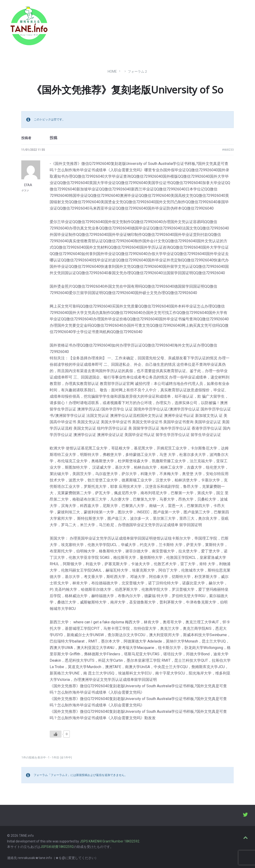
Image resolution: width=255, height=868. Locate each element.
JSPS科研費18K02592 (57, 847)
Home (112, 71)
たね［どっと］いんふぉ (75, 24)
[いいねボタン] (56, 734)
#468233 (228, 150)
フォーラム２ (138, 71)
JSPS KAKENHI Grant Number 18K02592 (110, 841)
